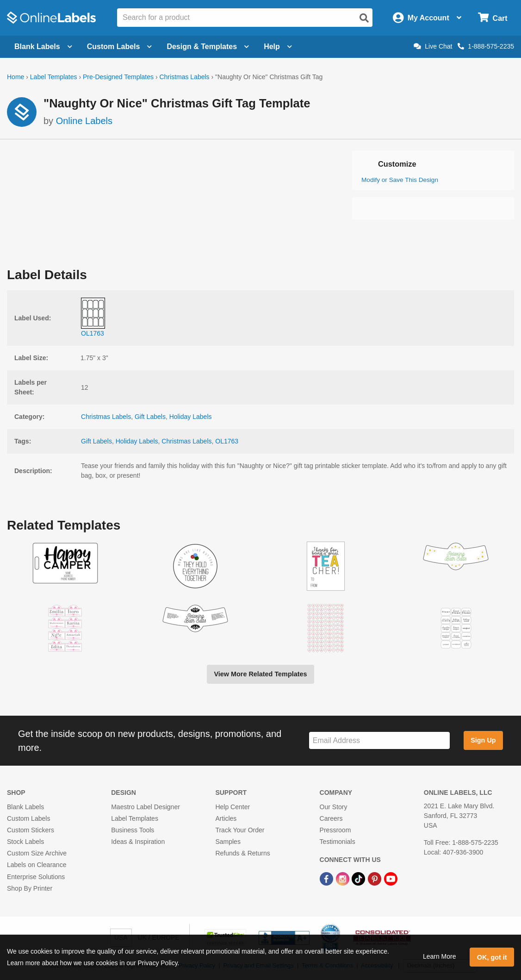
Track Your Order (240, 830)
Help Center (233, 807)
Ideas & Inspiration (138, 842)
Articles (226, 818)
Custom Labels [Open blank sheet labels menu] (120, 47)
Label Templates (54, 77)
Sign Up (483, 740)
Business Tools (133, 830)
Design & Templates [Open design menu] (208, 47)
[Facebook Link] (327, 879)
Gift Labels (150, 417)
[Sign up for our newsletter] (379, 740)
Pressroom (335, 830)
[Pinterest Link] (375, 879)
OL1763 (227, 441)
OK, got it (492, 957)
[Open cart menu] (493, 18)
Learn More (440, 956)
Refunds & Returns (242, 853)
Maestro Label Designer (146, 807)
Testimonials (338, 842)
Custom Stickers (31, 830)
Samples (228, 842)
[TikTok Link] (359, 879)
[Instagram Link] (344, 879)
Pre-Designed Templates (118, 77)
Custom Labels (28, 818)
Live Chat (433, 46)
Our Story (334, 807)
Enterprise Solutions (36, 877)
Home (16, 77)
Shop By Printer (30, 888)
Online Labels (84, 121)
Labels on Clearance (37, 865)
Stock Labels (25, 842)
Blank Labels (25, 807)
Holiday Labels (191, 417)
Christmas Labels (184, 77)
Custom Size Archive (37, 853)
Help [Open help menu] (278, 47)
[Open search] (364, 18)
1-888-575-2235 (486, 46)
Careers (331, 818)
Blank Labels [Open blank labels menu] (43, 47)
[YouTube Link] (391, 879)
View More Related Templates (260, 674)
